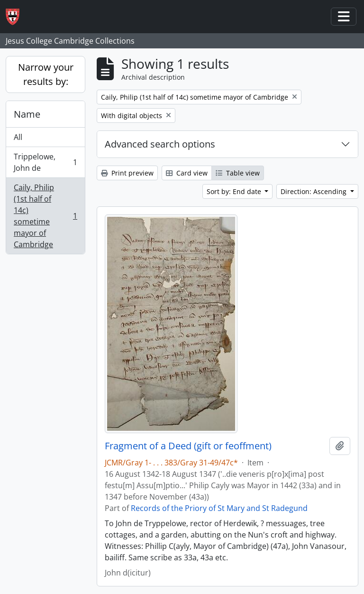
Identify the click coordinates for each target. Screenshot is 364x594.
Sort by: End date (235, 191)
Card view (187, 173)
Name (27, 114)
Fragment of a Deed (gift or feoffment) (188, 446)
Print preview (127, 173)
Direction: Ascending (314, 191)
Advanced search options (160, 144)
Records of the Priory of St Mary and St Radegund (219, 508)
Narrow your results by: (46, 74)
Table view (238, 173)
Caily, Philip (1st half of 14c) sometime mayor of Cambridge (45, 216)
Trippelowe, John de (45, 162)
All (18, 137)
